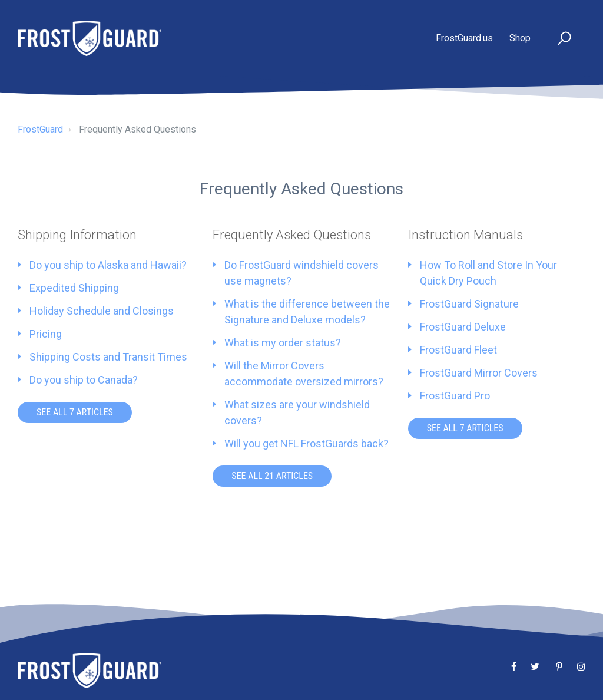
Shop (520, 38)
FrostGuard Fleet (458, 350)
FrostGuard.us (464, 38)
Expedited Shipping (74, 288)
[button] (559, 39)
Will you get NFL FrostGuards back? (307, 443)
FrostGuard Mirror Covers (479, 373)
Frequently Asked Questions (292, 235)
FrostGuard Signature (469, 304)
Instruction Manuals (465, 235)
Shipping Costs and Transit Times (108, 357)
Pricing (46, 334)
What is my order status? (283, 343)
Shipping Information (77, 235)
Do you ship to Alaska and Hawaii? (108, 265)
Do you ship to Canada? (84, 380)
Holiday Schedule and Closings (102, 311)
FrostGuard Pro (455, 396)
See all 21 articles (272, 476)
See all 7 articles (75, 412)
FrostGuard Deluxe (463, 327)
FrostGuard (40, 129)
